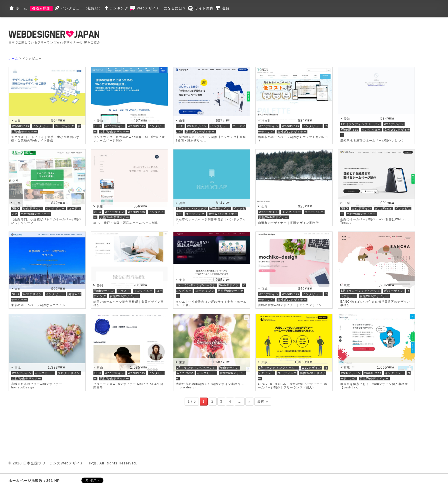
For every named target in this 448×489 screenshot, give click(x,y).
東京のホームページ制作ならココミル (38, 305)
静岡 (100, 285)
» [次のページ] (249, 402)
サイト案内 (204, 8)
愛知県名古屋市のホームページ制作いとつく (372, 140)
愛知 (100, 121)
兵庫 (100, 206)
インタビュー (42, 126)
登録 (226, 8)
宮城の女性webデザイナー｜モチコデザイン (290, 305)
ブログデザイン (69, 373)
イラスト (124, 291)
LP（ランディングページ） (361, 124)
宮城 (265, 289)
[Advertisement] (218, 37)
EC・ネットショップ (192, 208)
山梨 (182, 121)
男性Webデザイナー (200, 132)
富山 (100, 368)
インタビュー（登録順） (82, 8)
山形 (265, 206)
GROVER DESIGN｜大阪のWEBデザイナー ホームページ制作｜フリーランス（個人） (293, 386)
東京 (18, 289)
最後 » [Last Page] (263, 402)
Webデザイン (115, 126)
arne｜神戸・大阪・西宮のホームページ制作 (126, 223)
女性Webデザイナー (115, 132)
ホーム (22, 8)
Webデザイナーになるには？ (162, 8)
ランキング (119, 8)
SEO (98, 126)
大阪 (18, 121)
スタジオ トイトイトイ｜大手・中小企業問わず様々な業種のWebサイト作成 (45, 139)
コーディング (65, 126)
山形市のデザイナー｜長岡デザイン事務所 (288, 223)
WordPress (21, 126)
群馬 (347, 368)
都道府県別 (41, 8)
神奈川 (266, 121)
